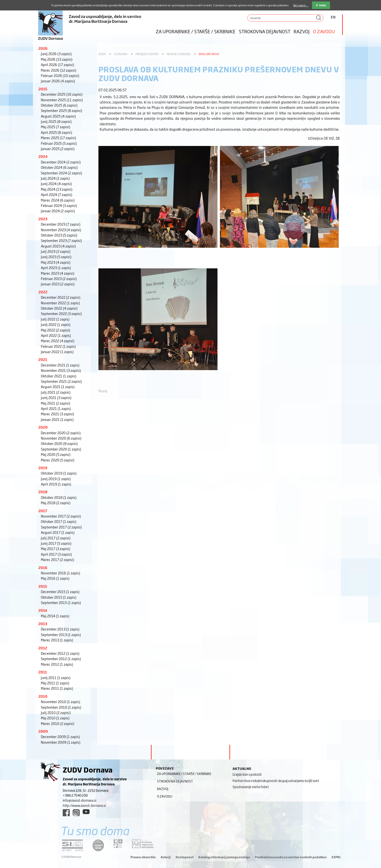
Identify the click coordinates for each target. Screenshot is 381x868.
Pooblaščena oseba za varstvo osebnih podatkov (291, 857)
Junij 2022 (56, 324)
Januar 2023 (58, 284)
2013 (43, 624)
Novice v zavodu (179, 54)
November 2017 (61, 516)
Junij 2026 (56, 54)
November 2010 (61, 702)
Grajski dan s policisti (247, 774)
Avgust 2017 (58, 532)
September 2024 (61, 173)
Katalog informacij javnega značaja (224, 857)
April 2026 (57, 64)
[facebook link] (66, 813)
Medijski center (147, 54)
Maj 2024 (57, 189)
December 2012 (60, 653)
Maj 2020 (56, 454)
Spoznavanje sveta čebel (251, 787)
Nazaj (103, 391)
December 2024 (61, 162)
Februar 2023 (59, 278)
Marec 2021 (57, 414)
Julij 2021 (56, 392)
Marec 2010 (58, 723)
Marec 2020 (58, 460)
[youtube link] (86, 812)
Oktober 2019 (59, 473)
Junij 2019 (56, 479)
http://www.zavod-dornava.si (84, 805)
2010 (43, 696)
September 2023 (61, 240)
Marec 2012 (57, 664)
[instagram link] (76, 813)
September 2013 (61, 634)
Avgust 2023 (58, 246)
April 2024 (56, 194)
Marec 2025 (58, 138)
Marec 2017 (57, 559)
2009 (43, 731)
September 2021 (61, 381)
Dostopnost (185, 857)
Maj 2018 (56, 503)
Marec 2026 (59, 70)
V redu (321, 5)
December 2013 (60, 629)
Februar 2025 (59, 143)
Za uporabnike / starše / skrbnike (196, 31)
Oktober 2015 (59, 597)
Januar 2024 (58, 211)
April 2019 (56, 484)
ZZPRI (336, 857)
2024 (43, 156)
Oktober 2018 (59, 497)
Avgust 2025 (58, 116)
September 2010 (61, 707)
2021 (43, 359)
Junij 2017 (56, 543)
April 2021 (56, 408)
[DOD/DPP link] (118, 844)
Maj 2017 (56, 549)
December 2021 (60, 365)
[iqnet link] (98, 845)
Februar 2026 (60, 75)
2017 (43, 511)
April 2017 (56, 554)
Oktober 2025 (59, 105)
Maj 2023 (56, 262)
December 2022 (61, 297)
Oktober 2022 (59, 308)
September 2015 (61, 602)
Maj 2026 (57, 59)
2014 (43, 610)
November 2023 (61, 230)
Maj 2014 (55, 616)
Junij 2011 (56, 677)
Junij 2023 (56, 257)
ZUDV (102, 54)
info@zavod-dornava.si (79, 800)
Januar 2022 (57, 352)
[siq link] (72, 845)
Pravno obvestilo (143, 857)
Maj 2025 (56, 127)
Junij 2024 (56, 183)
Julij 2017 (56, 538)
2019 (43, 468)
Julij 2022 (55, 319)
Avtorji (166, 857)
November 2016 (61, 573)
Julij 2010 (56, 712)
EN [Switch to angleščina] (333, 17)
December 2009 (60, 736)
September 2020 (61, 449)
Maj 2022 (56, 330)
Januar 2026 (58, 81)
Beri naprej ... (301, 5)
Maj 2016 (55, 578)
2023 (43, 219)
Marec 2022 (58, 341)
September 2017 (61, 527)
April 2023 (56, 268)
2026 (43, 48)
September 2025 (61, 110)
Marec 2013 (57, 640)
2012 (43, 648)
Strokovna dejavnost (265, 31)
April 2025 (56, 132)
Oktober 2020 (59, 443)
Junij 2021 (56, 397)
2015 (43, 586)
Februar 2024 (59, 205)
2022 (43, 292)
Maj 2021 (56, 403)
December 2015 (60, 591)
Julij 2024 (55, 178)
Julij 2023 (56, 251)
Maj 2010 (55, 718)
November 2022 (60, 303)
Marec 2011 (57, 688)
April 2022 (56, 335)
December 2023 (61, 224)
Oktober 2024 (59, 167)
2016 (43, 567)
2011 (43, 672)
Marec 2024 (58, 200)
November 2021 (61, 370)
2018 (43, 492)
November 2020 (61, 438)
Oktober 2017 (59, 521)
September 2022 (61, 313)
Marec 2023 (58, 273)
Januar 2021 (57, 419)
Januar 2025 (58, 149)
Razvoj (302, 31)
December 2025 (62, 94)
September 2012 (61, 659)
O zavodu (324, 31)
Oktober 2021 (59, 376)
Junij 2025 (56, 121)
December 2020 (61, 433)
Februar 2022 (58, 346)
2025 (43, 89)
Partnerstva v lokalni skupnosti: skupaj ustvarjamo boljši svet (276, 781)
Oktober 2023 (59, 235)
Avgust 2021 (58, 387)
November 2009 (61, 742)
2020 (43, 427)
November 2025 (62, 100)
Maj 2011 (55, 683)
